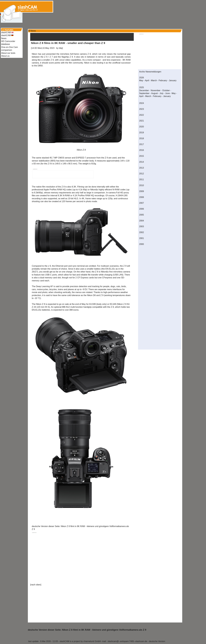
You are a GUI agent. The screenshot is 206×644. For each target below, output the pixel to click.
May (141, 80)
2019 (141, 133)
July (161, 93)
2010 (141, 185)
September (144, 93)
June (168, 93)
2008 (141, 197)
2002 (141, 232)
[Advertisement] (103, 6)
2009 (141, 191)
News (4, 38)
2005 (141, 215)
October (166, 90)
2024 (141, 103)
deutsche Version (157, 641)
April (147, 80)
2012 (141, 174)
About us (5, 56)
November (156, 90)
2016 (141, 150)
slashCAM (7, 32)
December (144, 90)
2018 (141, 138)
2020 (141, 127)
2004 (141, 221)
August (154, 93)
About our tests (8, 53)
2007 (141, 203)
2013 (141, 168)
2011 (141, 179)
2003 (141, 226)
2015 (141, 156)
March (154, 80)
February (163, 80)
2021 (141, 121)
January (173, 80)
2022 (141, 115)
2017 (141, 144)
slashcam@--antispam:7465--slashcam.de (127, 641)
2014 (141, 162)
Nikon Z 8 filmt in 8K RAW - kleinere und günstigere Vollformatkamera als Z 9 (104, 630)
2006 (141, 209)
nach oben (36, 585)
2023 (141, 109)
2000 (141, 244)
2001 (141, 238)
